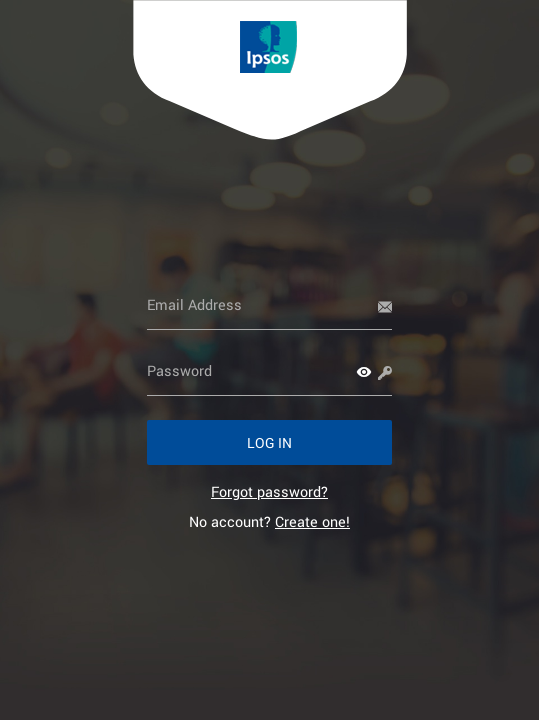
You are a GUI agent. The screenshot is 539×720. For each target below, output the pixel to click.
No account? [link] (269, 521)
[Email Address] (269, 305)
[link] (269, 491)
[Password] (269, 371)
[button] (364, 372)
